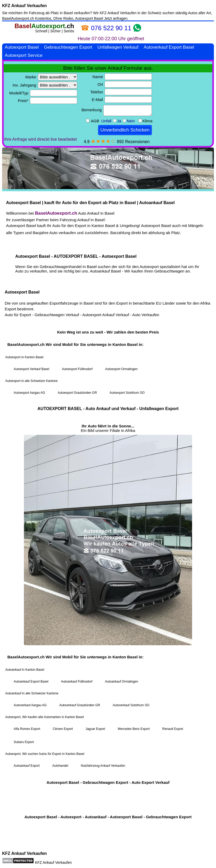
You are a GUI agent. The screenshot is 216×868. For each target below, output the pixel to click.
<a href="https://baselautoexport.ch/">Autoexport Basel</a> (108, 435)
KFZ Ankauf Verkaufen (24, 6)
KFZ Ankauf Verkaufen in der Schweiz (130, 13)
